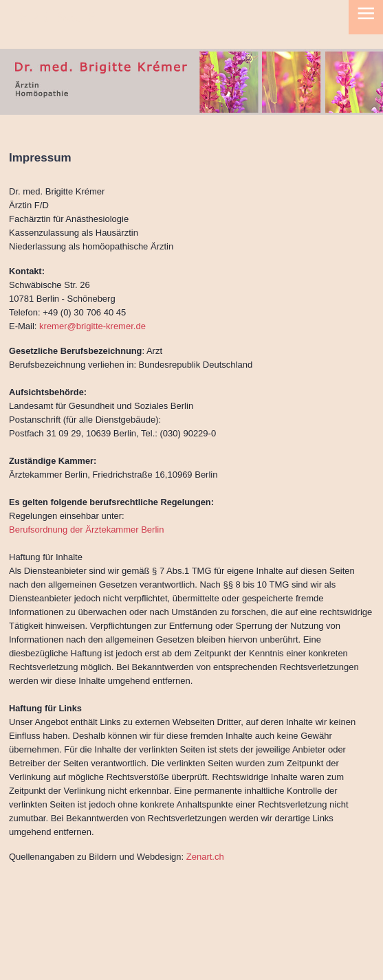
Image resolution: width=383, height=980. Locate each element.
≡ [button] (366, 16)
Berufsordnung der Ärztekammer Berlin (86, 530)
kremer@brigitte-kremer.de (92, 326)
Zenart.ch (205, 857)
